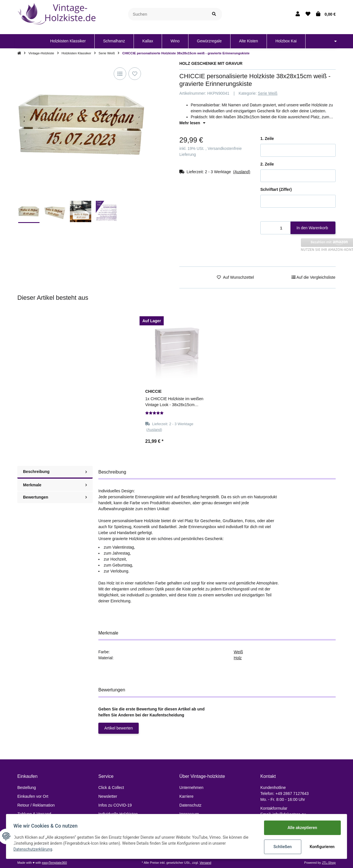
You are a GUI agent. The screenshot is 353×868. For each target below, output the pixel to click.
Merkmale (55, 485)
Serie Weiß (268, 93)
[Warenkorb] (326, 14)
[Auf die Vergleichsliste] (120, 74)
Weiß (238, 652)
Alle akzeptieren (300, 828)
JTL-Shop (329, 863)
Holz (238, 658)
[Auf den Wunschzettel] (135, 74)
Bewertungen (55, 497)
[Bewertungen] (154, 413)
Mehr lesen (192, 123)
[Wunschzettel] (308, 14)
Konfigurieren (321, 847)
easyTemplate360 (55, 863)
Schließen (281, 847)
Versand (205, 863)
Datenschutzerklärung (35, 850)
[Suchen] (167, 14)
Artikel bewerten (119, 728)
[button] (298, 14)
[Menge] (276, 228)
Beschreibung (55, 472)
